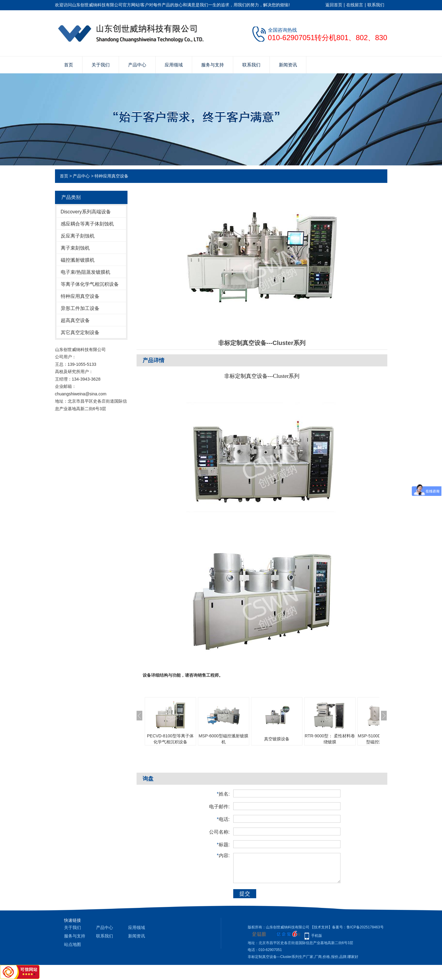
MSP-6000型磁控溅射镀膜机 (223, 739)
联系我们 (376, 5)
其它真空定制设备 (80, 332)
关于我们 (101, 65)
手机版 (317, 936)
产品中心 (137, 65)
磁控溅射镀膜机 (78, 260)
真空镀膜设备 (277, 739)
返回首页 (334, 5)
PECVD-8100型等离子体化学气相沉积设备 (170, 739)
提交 (245, 894)
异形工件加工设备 (80, 308)
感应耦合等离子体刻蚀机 (87, 224)
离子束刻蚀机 (75, 248)
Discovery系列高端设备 (86, 212)
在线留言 (355, 5)
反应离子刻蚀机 (78, 236)
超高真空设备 (75, 320)
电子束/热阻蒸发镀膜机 (85, 272)
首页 (69, 65)
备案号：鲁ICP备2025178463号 (358, 927)
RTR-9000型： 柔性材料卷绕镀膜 (330, 739)
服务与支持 (213, 65)
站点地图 (73, 944)
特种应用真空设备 (111, 176)
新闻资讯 (288, 65)
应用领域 (174, 65)
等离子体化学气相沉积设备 (90, 284)
